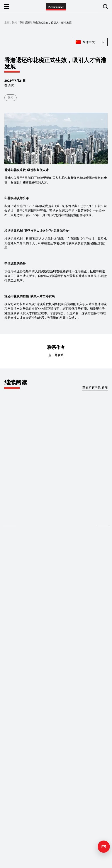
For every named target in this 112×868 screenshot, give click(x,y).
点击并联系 (56, 355)
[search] (105, 7)
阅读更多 (10, 522)
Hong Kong (11, 506)
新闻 (14, 23)
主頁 (7, 23)
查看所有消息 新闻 (95, 387)
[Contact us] (104, 847)
